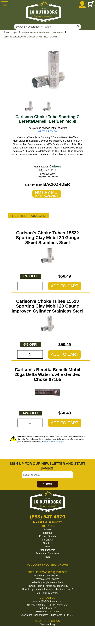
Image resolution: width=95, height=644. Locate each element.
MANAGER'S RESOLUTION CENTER (47, 565)
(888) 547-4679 (47, 517)
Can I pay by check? (48, 593)
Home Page (11, 33)
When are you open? (47, 579)
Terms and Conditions (47, 553)
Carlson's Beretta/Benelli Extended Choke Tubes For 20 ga (31, 37)
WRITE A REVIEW (47, 131)
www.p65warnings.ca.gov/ (54, 442)
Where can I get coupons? (47, 576)
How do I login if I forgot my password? (47, 586)
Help (48, 557)
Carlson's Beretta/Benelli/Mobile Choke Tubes (42, 33)
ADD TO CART (65, 286)
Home (47, 529)
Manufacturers (47, 550)
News (47, 547)
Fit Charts (48, 540)
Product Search (48, 536)
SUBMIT (47, 484)
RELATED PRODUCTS (28, 216)
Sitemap (47, 533)
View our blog (48, 624)
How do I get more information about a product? (48, 589)
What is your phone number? (47, 582)
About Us (47, 543)
